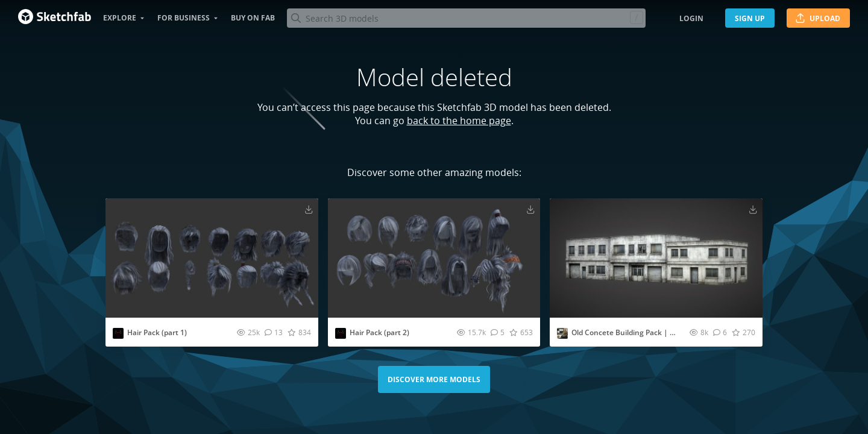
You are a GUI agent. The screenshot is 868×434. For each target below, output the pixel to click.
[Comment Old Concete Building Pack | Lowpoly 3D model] (720, 332)
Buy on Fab (253, 18)
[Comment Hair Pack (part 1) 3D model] (274, 332)
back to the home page (459, 121)
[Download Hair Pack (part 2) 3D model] (530, 209)
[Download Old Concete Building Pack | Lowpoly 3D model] (753, 209)
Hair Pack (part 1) (157, 332)
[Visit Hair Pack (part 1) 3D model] (212, 258)
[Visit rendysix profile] (118, 333)
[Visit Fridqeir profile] (562, 333)
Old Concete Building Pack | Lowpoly (635, 332)
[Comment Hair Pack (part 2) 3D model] (498, 332)
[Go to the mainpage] (55, 18)
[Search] (466, 18)
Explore (120, 18)
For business (184, 18)
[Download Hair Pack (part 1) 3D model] (309, 209)
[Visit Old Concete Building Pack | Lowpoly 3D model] (656, 258)
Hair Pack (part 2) (379, 332)
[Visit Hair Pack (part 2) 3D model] (434, 258)
